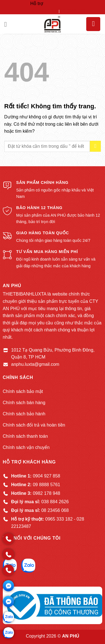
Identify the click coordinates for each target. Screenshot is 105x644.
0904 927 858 (44, 11)
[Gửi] (95, 146)
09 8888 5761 (74, 11)
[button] (8, 24)
